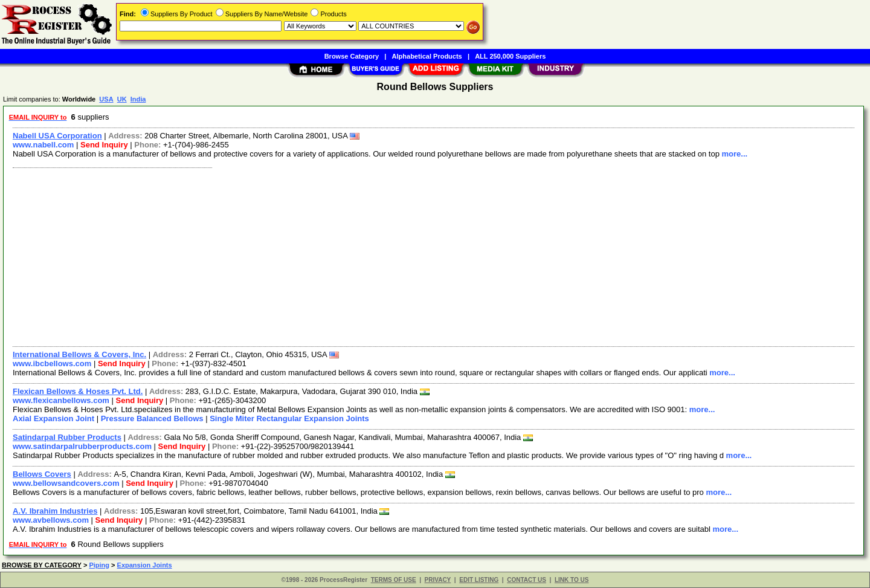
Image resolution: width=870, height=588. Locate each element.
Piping (99, 565)
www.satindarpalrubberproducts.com (82, 446)
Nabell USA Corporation (57, 136)
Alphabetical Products (427, 56)
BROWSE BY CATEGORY (42, 565)
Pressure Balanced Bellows (152, 418)
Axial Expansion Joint (53, 418)
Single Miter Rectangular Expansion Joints (289, 418)
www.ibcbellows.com (52, 363)
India (138, 99)
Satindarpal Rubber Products (67, 437)
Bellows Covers (42, 474)
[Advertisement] (370, 256)
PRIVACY (438, 580)
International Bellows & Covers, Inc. (79, 354)
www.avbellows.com (51, 520)
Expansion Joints (145, 565)
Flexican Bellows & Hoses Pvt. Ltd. (78, 391)
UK (122, 99)
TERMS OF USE (394, 580)
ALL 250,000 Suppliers (510, 56)
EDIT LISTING (479, 580)
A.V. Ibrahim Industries (55, 511)
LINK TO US (572, 580)
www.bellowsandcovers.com (66, 483)
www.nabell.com (43, 145)
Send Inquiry (104, 145)
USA (106, 99)
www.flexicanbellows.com (61, 400)
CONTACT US (527, 580)
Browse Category (352, 56)
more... (735, 154)
